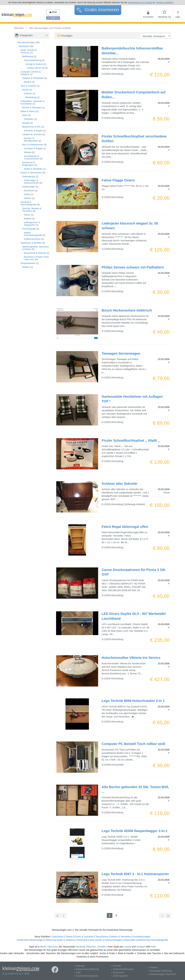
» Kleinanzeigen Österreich (162, 974)
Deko (25, 115)
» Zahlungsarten (119, 976)
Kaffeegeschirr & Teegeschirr (32, 224)
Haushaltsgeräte (160, 940)
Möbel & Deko (27, 111)
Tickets (69, 937)
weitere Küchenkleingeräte (33, 234)
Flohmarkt (82, 940)
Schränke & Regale (33, 131)
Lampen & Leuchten (32, 134)
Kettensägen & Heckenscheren (31, 182)
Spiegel (26, 123)
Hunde (25, 90)
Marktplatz (24, 46)
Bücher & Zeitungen (32, 107)
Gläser (27, 215)
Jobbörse (70, 940)
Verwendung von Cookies (140, 2)
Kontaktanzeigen (142, 937)
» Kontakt (116, 966)
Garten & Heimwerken (31, 173)
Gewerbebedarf (28, 263)
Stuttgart (141, 947)
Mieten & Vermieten (121, 937)
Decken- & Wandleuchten (31, 139)
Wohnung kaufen (55, 940)
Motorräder (130, 940)
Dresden (102, 947)
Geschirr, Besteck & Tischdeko (32, 210)
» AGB (77, 972)
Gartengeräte (29, 176)
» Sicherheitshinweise (122, 969)
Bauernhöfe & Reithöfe (35, 253)
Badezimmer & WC (32, 127)
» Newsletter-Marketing (160, 971)
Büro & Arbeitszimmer (33, 145)
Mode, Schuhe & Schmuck (29, 51)
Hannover (53, 947)
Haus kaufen (96, 940)
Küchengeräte (29, 229)
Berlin (43, 947)
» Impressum (118, 972)
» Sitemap (79, 966)
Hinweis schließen (165, 2)
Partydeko (29, 119)
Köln (154, 947)
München (91, 947)
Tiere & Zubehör (28, 86)
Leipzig (127, 947)
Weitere (28, 82)
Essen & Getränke (84, 937)
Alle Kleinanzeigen (26, 42)
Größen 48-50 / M (36, 68)
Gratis (98, 10)
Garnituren (29, 191)
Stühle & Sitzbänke (33, 169)
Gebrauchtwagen (113, 940)
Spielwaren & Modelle (31, 243)
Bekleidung (28, 56)
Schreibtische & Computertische (32, 157)
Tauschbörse (102, 937)
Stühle (27, 194)
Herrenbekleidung (33, 60)
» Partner (153, 967)
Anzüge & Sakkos (34, 64)
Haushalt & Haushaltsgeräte (29, 203)
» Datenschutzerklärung (86, 969)
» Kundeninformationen (86, 976)
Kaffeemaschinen (32, 239)
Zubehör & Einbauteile (33, 78)
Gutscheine (58, 937)
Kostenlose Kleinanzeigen (30, 940)
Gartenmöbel (29, 187)
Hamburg (80, 947)
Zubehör (28, 93)
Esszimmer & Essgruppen (29, 164)
